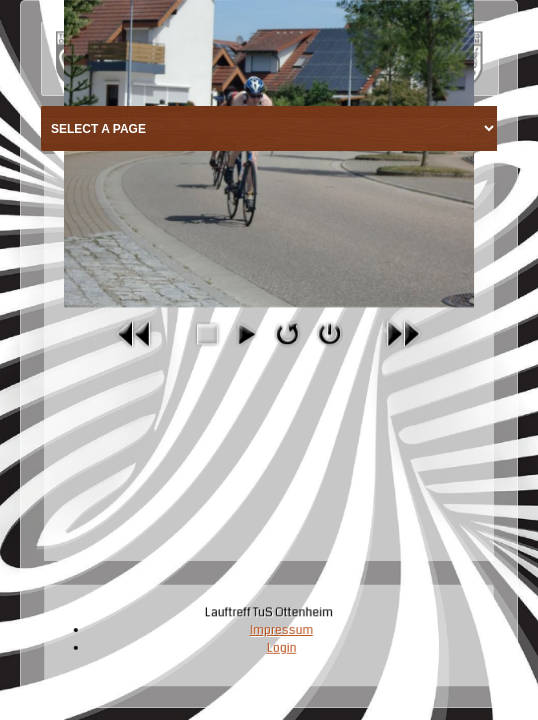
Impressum (281, 631)
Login (281, 648)
